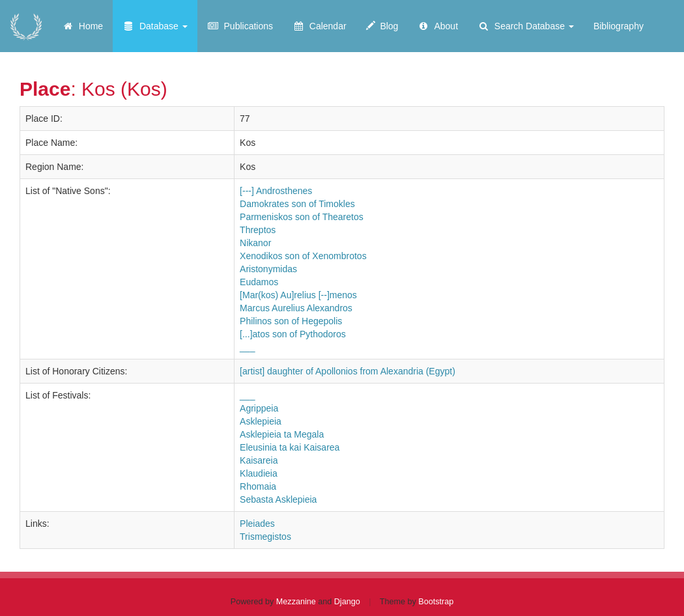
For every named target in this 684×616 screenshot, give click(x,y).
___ (247, 347)
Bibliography (619, 26)
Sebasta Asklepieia (278, 499)
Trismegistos (265, 537)
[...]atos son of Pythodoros (293, 334)
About (438, 26)
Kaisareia (259, 460)
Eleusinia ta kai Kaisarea (290, 447)
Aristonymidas (268, 269)
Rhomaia (258, 486)
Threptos (258, 230)
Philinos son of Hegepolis (291, 321)
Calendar (320, 26)
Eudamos (259, 282)
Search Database (526, 26)
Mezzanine (296, 602)
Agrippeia (259, 408)
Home (82, 26)
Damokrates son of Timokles (297, 204)
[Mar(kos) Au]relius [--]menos (298, 295)
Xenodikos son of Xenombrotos (303, 256)
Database (155, 26)
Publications (240, 26)
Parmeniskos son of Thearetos (302, 217)
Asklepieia (261, 421)
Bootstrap (436, 602)
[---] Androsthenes (276, 191)
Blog (382, 26)
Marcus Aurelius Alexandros (296, 308)
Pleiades (257, 524)
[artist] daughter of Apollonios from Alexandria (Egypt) (348, 371)
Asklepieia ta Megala (282, 434)
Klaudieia (259, 473)
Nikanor (255, 243)
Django (347, 602)
